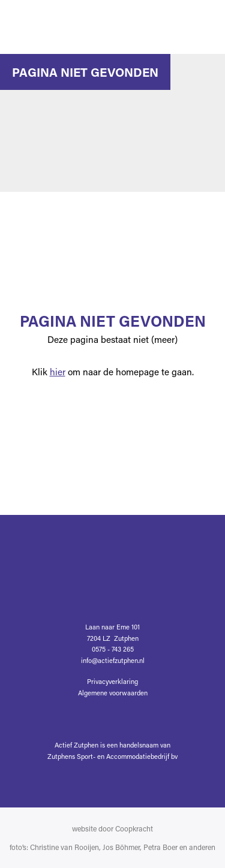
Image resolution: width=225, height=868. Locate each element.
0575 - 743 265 (113, 649)
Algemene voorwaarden (113, 693)
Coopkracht (134, 828)
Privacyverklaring (112, 681)
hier (58, 372)
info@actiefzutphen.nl (113, 660)
